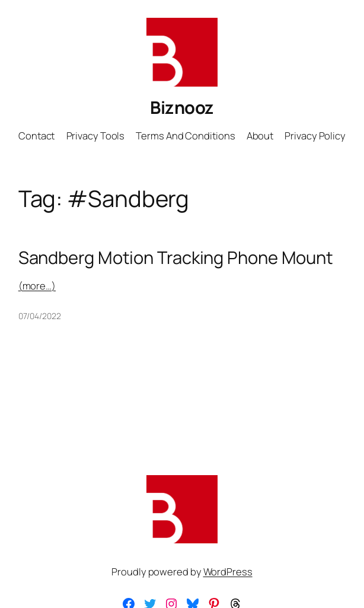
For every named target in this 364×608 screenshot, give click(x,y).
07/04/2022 (40, 316)
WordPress (228, 572)
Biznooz (182, 107)
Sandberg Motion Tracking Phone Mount (176, 258)
